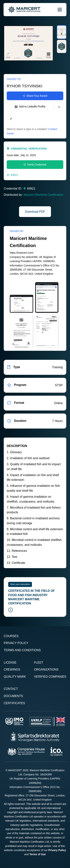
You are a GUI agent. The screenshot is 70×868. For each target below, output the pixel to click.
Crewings (12, 670)
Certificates (14, 703)
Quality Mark (15, 677)
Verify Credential (35, 165)
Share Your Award (35, 96)
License (10, 663)
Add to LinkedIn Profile (30, 107)
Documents (13, 696)
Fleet (39, 663)
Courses (11, 636)
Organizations (46, 670)
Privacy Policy (16, 643)
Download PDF (35, 212)
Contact (11, 689)
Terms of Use (38, 854)
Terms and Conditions (22, 650)
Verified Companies (50, 677)
